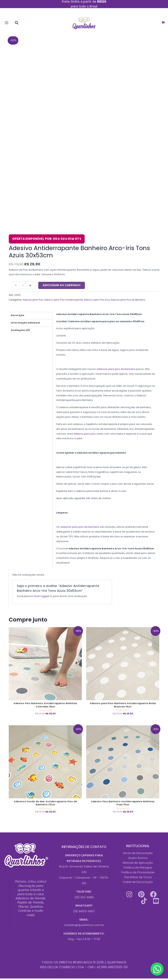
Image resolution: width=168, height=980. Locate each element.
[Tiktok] (144, 902)
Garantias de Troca (138, 878)
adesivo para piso (85, 435)
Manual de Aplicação (138, 864)
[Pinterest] (141, 896)
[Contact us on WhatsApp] (157, 969)
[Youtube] (156, 902)
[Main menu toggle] (6, 23)
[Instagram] (129, 896)
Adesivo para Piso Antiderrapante (63, 301)
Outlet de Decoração (138, 883)
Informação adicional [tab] (25, 324)
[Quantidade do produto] (23, 287)
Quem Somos (138, 859)
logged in (46, 598)
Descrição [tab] (17, 317)
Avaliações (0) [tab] (20, 332)
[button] (17, 24)
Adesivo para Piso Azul (97, 301)
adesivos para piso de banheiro (116, 371)
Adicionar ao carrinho (62, 287)
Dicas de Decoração (138, 855)
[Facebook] (153, 896)
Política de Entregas (138, 869)
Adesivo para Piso (33, 301)
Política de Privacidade (138, 874)
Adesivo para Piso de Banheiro (128, 301)
